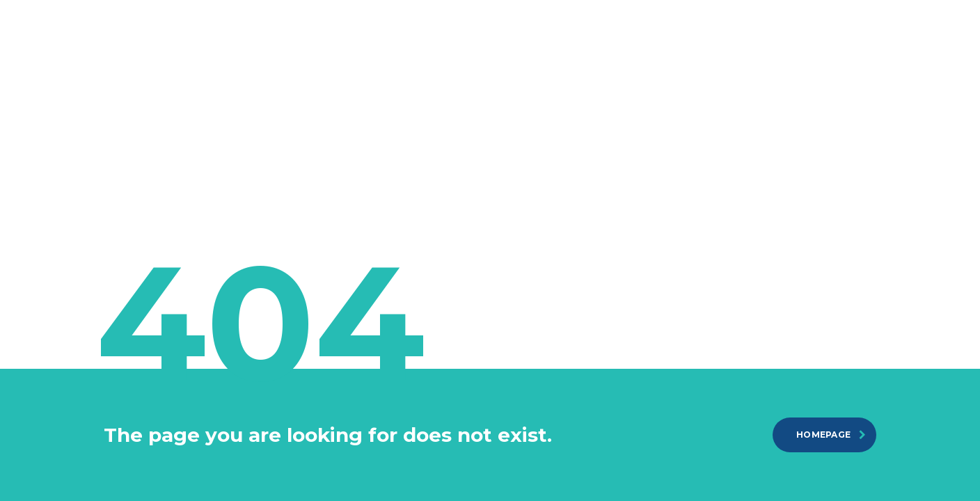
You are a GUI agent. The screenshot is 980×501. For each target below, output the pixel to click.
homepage (831, 435)
